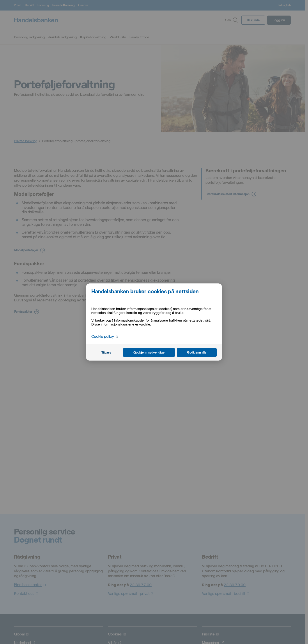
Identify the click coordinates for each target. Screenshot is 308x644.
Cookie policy (105, 336)
